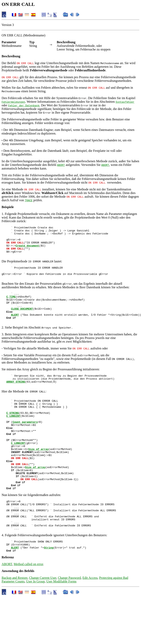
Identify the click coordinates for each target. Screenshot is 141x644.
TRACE (29, 200)
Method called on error (28, 608)
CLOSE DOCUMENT (22, 320)
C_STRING (12, 433)
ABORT (61, 165)
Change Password (69, 621)
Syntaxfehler (125, 102)
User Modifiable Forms (61, 625)
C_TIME (11, 306)
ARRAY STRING (16, 397)
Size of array (38, 476)
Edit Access (90, 621)
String (49, 590)
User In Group (35, 625)
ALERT (15, 327)
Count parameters (25, 444)
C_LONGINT (13, 436)
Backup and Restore (15, 621)
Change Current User (43, 621)
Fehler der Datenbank (24, 105)
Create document (27, 250)
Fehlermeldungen (13, 102)
